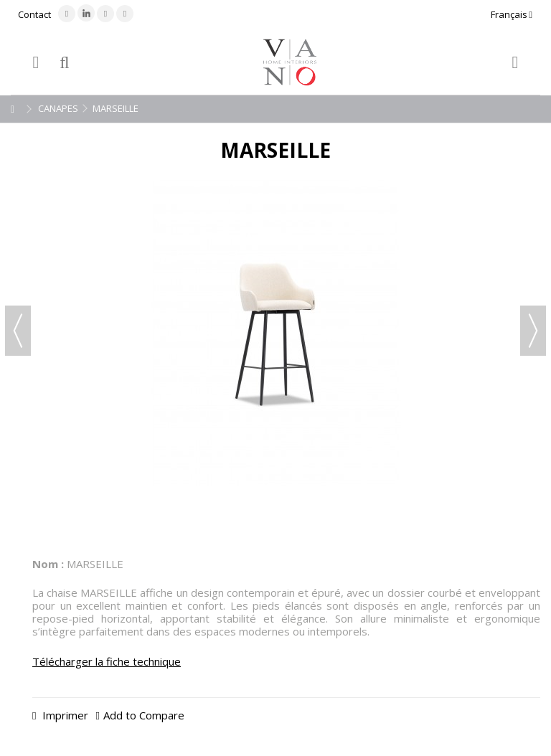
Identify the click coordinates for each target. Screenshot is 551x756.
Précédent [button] (18, 331)
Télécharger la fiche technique (107, 661)
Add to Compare (144, 715)
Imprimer (64, 715)
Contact (34, 14)
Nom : (48, 564)
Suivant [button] (533, 331)
